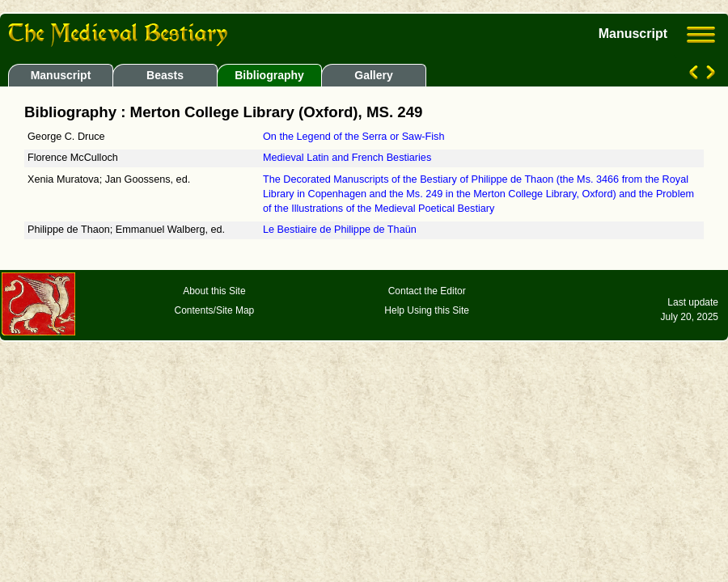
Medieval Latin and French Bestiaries (347, 158)
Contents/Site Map (215, 310)
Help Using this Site (427, 310)
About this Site (214, 291)
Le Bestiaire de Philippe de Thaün (340, 230)
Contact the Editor (427, 291)
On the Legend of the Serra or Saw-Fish (353, 137)
